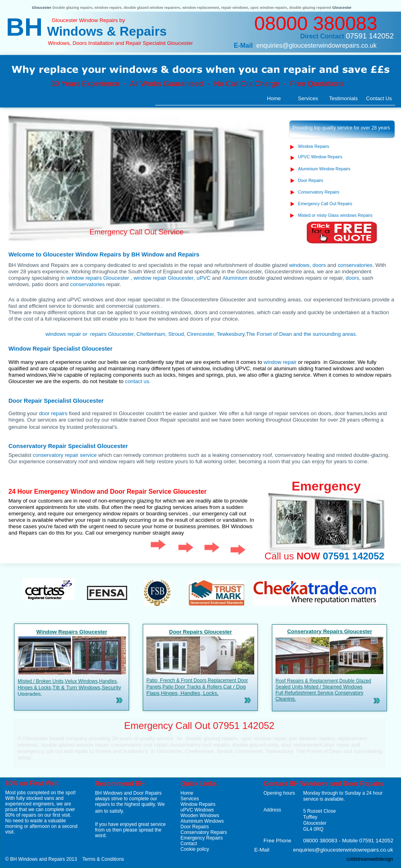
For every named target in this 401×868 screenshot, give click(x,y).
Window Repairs (198, 804)
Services (190, 799)
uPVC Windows (197, 810)
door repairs (53, 413)
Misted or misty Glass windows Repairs (335, 215)
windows (299, 265)
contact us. (138, 381)
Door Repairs (195, 827)
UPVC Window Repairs (320, 157)
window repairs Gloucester (98, 278)
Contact (189, 844)
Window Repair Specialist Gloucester (60, 349)
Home (187, 793)
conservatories (355, 265)
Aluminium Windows (202, 821)
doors (319, 265)
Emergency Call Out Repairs (325, 204)
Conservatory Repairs (204, 832)
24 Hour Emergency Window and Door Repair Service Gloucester (107, 492)
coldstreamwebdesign (370, 859)
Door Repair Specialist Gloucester (56, 401)
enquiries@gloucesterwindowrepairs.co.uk (316, 45)
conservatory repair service (65, 455)
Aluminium (235, 278)
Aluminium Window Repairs (324, 169)
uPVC (204, 278)
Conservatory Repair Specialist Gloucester (68, 446)
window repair (280, 362)
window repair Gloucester (164, 278)
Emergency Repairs (202, 838)
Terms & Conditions (103, 859)
